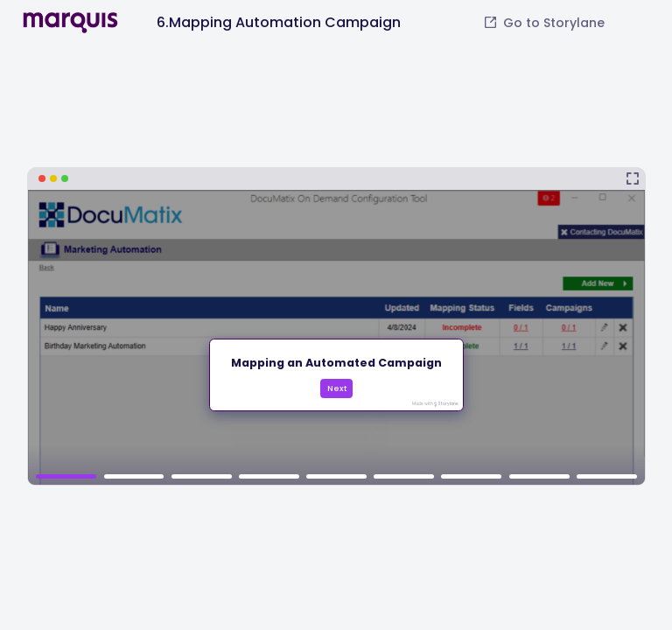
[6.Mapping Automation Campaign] (336, 326)
